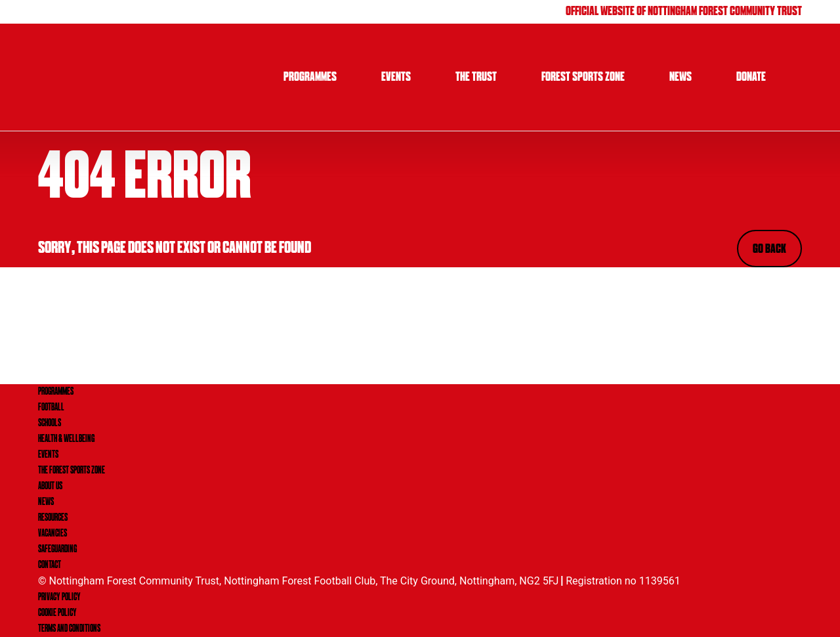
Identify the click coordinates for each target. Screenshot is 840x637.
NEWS (46, 502)
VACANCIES (52, 534)
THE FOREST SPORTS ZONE (72, 471)
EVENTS (48, 455)
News (681, 77)
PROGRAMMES (56, 392)
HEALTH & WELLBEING (66, 439)
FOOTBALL (51, 408)
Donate (751, 77)
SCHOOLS (50, 424)
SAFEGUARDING (57, 550)
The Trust (476, 77)
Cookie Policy (57, 613)
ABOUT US (50, 487)
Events (396, 77)
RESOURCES (53, 518)
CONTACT (50, 565)
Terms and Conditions (69, 629)
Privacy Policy (59, 598)
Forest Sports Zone (583, 77)
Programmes (310, 77)
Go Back (769, 250)
